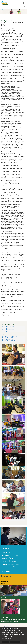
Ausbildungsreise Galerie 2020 (9, 336)
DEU (20, 7)
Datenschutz (6, 642)
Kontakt (3, 583)
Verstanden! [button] (15, 642)
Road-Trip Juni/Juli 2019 (8, 326)
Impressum (4, 579)
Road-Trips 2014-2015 (7, 331)
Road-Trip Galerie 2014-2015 (9, 341)
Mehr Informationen (7, 639)
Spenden (5, 617)
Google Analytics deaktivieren (9, 598)
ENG (24, 7)
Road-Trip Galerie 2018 (8, 339)
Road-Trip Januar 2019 (8, 328)
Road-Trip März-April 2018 (9, 329)
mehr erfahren (6, 571)
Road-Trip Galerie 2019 (8, 338)
